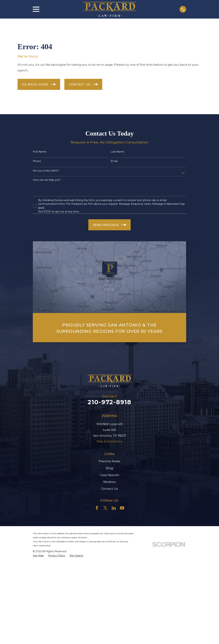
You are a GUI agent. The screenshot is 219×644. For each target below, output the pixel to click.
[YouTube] (122, 508)
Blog (109, 468)
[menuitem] (38, 556)
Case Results (109, 475)
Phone (37, 161)
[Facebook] (97, 508)
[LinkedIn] (114, 508)
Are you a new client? (46, 171)
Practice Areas (109, 461)
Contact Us (109, 489)
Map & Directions (109, 441)
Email (114, 161)
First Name (40, 152)
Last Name (117, 152)
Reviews (109, 482)
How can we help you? (47, 180)
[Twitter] (105, 508)
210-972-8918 (109, 402)
